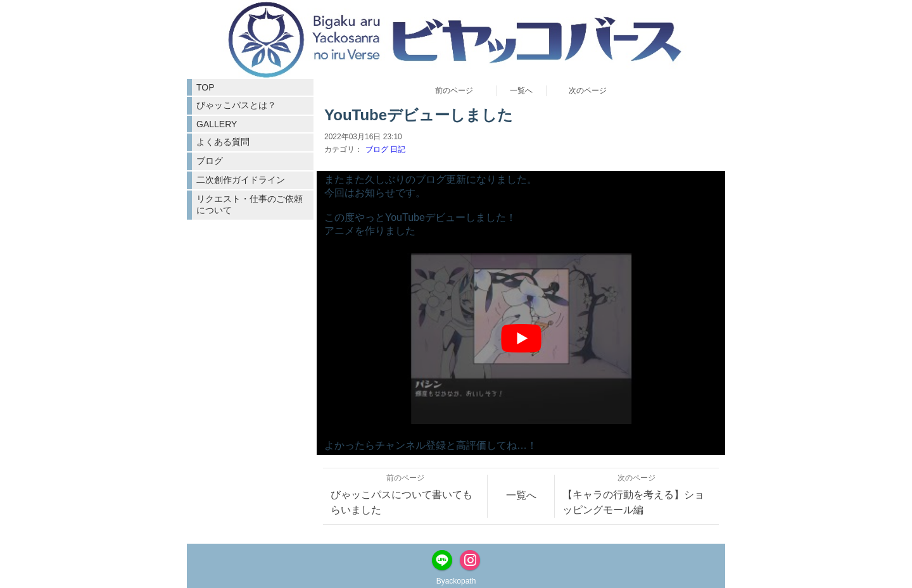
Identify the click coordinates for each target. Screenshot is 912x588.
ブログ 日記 (385, 149)
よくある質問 (223, 142)
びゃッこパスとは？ (236, 105)
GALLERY (217, 124)
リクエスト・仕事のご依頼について (250, 204)
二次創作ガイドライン (241, 180)
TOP (206, 87)
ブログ (210, 161)
